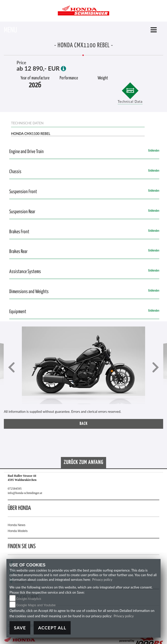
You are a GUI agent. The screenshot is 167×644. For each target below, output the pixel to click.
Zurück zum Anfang (83, 462)
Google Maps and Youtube (36, 605)
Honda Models (18, 531)
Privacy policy (102, 580)
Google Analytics (29, 599)
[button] (12, 368)
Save (20, 628)
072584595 (15, 489)
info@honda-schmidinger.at (25, 493)
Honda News (17, 525)
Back (84, 424)
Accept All (52, 628)
